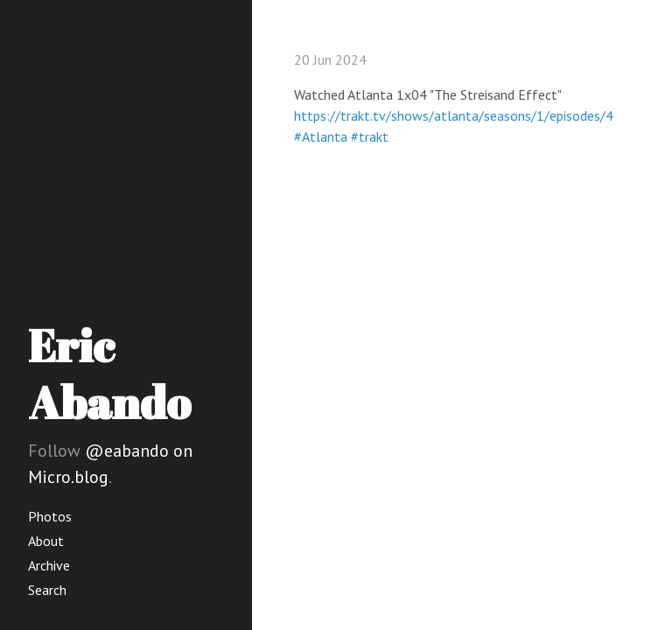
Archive (49, 565)
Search (47, 590)
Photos (50, 516)
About (46, 541)
